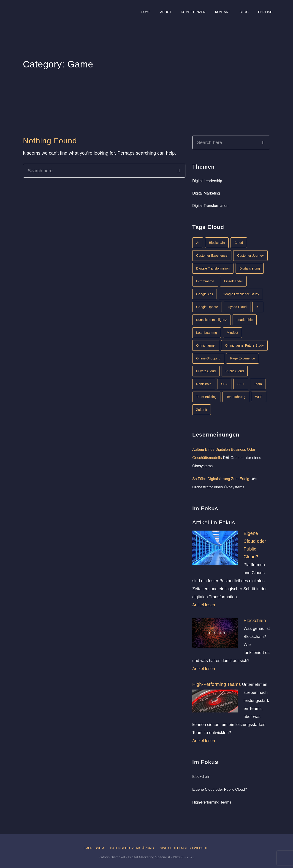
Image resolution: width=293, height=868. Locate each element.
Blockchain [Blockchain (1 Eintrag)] (217, 243)
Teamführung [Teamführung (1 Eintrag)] (236, 397)
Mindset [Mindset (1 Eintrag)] (233, 333)
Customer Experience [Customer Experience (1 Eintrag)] (212, 256)
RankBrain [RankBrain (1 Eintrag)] (204, 384)
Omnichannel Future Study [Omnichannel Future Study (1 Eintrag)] (244, 345)
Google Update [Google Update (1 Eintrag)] (207, 307)
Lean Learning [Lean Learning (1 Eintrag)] (207, 333)
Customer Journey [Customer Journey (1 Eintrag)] (250, 256)
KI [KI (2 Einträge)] (258, 307)
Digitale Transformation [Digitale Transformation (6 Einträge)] (213, 268)
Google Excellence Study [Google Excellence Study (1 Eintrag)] (241, 294)
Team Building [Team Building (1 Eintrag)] (206, 397)
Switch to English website (184, 848)
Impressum (94, 848)
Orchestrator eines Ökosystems (218, 487)
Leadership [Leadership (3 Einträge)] (244, 320)
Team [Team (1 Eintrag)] (258, 384)
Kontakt (222, 12)
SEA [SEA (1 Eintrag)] (224, 384)
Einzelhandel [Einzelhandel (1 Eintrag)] (233, 281)
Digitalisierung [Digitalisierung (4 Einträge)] (250, 268)
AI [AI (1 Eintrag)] (198, 243)
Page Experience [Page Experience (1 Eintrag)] (242, 358)
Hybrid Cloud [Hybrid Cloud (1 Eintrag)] (237, 307)
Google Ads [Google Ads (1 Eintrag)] (205, 294)
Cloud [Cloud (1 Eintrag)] (239, 243)
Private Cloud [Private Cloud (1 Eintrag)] (206, 371)
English (265, 12)
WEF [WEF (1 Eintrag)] (259, 397)
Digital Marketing (206, 193)
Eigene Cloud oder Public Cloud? (220, 789)
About (166, 12)
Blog (244, 12)
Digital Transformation (210, 206)
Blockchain (255, 620)
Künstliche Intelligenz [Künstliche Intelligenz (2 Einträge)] (212, 320)
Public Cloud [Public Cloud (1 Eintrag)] (235, 371)
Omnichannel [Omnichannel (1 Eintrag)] (206, 345)
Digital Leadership (207, 181)
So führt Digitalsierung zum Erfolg (221, 479)
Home (146, 12)
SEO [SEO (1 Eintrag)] (241, 384)
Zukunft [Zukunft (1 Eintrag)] (202, 410)
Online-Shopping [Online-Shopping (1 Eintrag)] (208, 358)
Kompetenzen (193, 12)
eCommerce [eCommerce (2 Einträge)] (205, 281)
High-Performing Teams (217, 684)
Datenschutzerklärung (132, 848)
